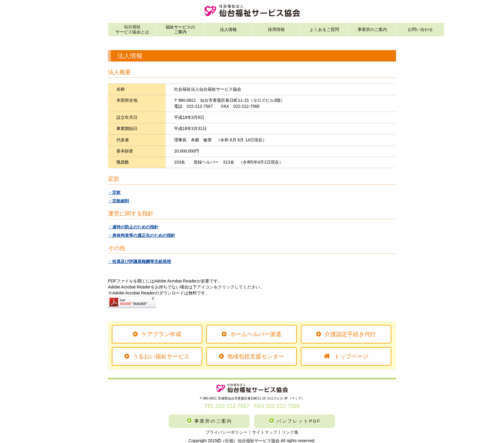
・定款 (114, 192)
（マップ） (296, 398)
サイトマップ (265, 432)
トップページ (346, 356)
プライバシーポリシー (226, 432)
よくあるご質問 (324, 29)
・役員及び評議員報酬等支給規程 (139, 261)
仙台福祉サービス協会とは (132, 29)
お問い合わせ (420, 29)
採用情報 (276, 29)
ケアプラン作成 (157, 334)
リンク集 (290, 432)
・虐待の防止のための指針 (133, 227)
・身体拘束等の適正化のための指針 (142, 235)
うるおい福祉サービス (157, 356)
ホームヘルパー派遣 (251, 334)
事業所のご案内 (372, 29)
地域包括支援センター (252, 356)
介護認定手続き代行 (346, 334)
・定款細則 (118, 201)
